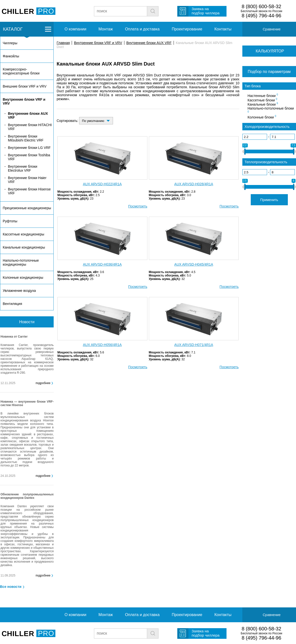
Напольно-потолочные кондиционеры (21, 262)
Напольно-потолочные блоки (271, 110)
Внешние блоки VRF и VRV (25, 86)
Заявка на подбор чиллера (206, 11)
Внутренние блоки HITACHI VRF (30, 127)
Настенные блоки (263, 95)
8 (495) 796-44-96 (261, 16)
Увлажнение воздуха (19, 291)
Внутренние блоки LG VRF (29, 148)
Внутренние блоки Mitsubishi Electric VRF (26, 138)
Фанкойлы (11, 56)
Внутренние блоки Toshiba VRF (29, 157)
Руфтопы (10, 221)
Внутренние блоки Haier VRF (27, 180)
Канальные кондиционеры (24, 247)
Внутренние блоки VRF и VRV (98, 43)
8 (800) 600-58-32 (261, 6)
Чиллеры (10, 43)
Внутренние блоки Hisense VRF (29, 191)
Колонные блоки (262, 117)
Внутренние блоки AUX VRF (149, 43)
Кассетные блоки (262, 100)
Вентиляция (12, 304)
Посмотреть (138, 206)
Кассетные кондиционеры (23, 234)
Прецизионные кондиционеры (27, 208)
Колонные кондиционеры (23, 277)
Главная (63, 43)
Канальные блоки (263, 104)
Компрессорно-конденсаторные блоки (21, 71)
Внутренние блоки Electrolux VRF (23, 168)
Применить (269, 200)
